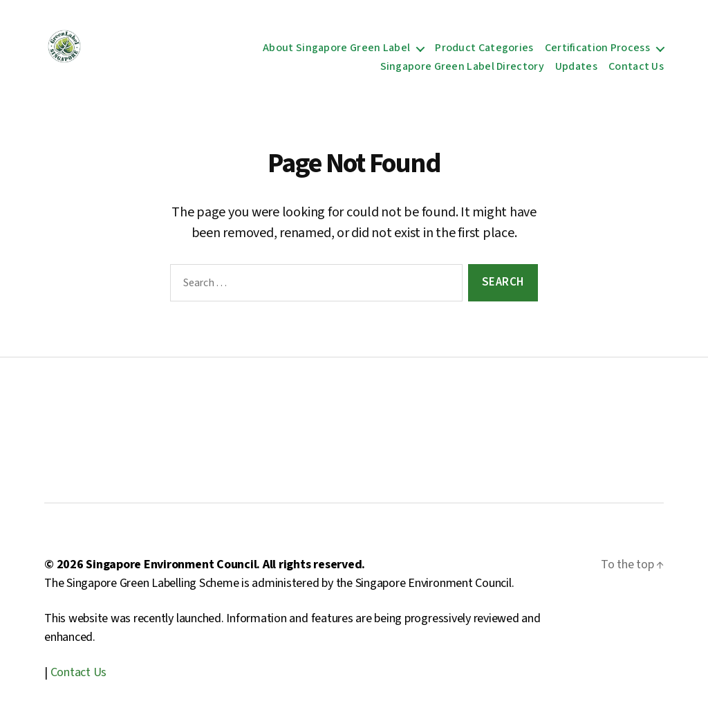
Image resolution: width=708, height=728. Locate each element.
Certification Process (597, 48)
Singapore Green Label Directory (462, 67)
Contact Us (636, 67)
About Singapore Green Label (336, 48)
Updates (576, 67)
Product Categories (484, 48)
